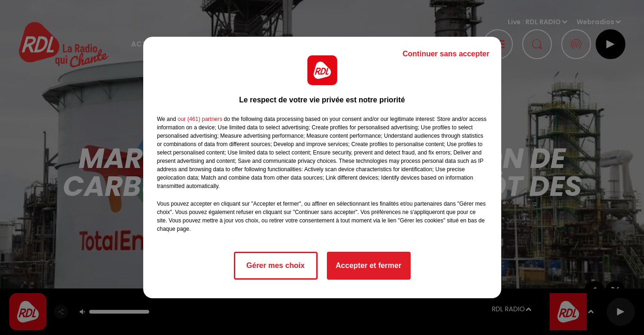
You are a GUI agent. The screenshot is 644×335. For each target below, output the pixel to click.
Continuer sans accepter (446, 54)
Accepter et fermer (368, 265)
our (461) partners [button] (200, 119)
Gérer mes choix (276, 265)
